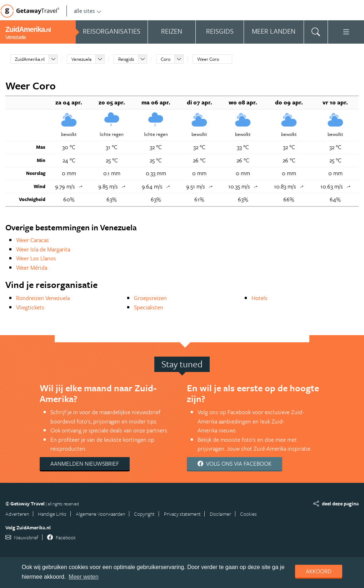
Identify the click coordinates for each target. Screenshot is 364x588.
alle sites (88, 11)
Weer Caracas (33, 240)
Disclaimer (220, 514)
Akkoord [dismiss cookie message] (319, 571)
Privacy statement (182, 514)
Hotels (260, 298)
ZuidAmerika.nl (30, 59)
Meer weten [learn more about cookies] (84, 577)
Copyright (144, 514)
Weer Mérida (32, 268)
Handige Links (52, 514)
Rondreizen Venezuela (43, 298)
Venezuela (81, 59)
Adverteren (17, 514)
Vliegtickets (30, 307)
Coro (166, 59)
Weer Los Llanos (36, 258)
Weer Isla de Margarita (43, 249)
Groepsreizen (150, 298)
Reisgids (126, 59)
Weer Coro (208, 59)
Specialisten (149, 307)
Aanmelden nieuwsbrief (85, 464)
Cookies (248, 514)
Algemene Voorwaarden (100, 514)
